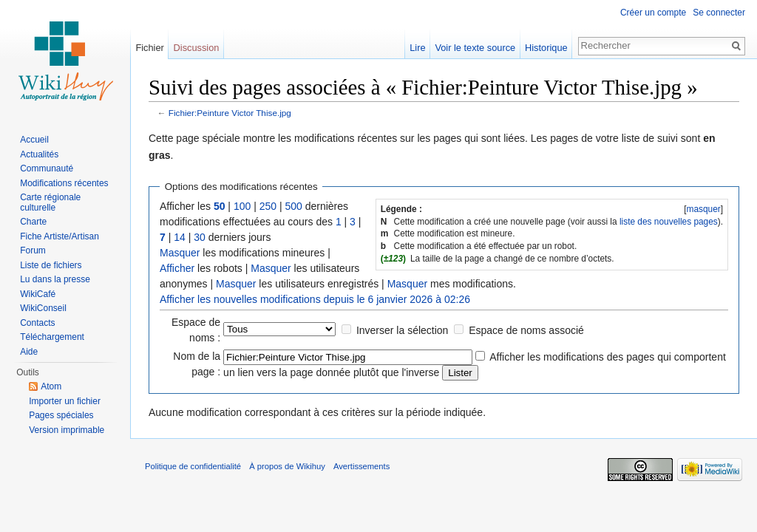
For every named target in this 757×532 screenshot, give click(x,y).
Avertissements (361, 466)
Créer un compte (653, 13)
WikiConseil (43, 308)
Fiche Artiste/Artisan (60, 236)
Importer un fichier (65, 401)
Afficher (177, 268)
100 (242, 206)
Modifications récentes (64, 183)
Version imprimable (67, 430)
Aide (29, 352)
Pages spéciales (61, 415)
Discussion (197, 48)
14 (180, 237)
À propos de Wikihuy (287, 466)
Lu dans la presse (55, 279)
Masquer (180, 253)
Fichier (149, 48)
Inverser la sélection (403, 330)
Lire (417, 48)
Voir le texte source (475, 48)
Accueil (34, 140)
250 (268, 206)
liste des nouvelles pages (669, 222)
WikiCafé (38, 294)
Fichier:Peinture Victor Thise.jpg (230, 113)
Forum (33, 250)
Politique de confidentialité (193, 466)
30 (200, 237)
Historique (546, 48)
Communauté (47, 168)
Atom (51, 386)
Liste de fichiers (51, 265)
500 (293, 206)
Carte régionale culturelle (50, 202)
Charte (33, 222)
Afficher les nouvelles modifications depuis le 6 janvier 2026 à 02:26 (315, 299)
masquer (703, 209)
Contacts (37, 323)
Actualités (39, 154)
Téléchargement (52, 337)
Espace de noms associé (526, 330)
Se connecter (719, 13)
